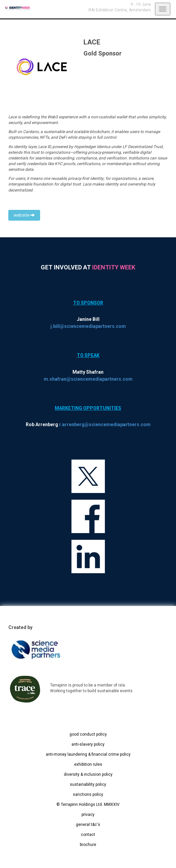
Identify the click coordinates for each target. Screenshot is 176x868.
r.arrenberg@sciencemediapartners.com (105, 424)
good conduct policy (88, 734)
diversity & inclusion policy (88, 774)
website (24, 215)
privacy (88, 815)
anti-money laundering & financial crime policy (88, 754)
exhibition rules (88, 764)
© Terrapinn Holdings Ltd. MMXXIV (88, 804)
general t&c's (88, 825)
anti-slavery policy (88, 744)
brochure (88, 845)
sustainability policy (88, 784)
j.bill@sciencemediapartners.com (88, 326)
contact (88, 835)
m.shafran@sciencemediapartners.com (88, 379)
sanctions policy (88, 794)
